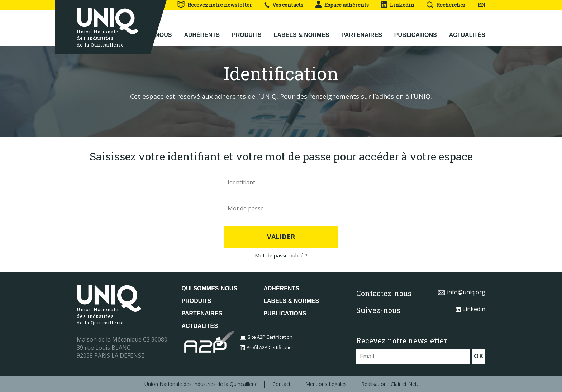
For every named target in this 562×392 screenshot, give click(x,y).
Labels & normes (302, 29)
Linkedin (398, 5)
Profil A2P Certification (267, 347)
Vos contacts (284, 5)
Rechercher (446, 5)
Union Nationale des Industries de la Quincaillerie (201, 384)
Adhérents (202, 29)
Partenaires (362, 29)
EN (482, 5)
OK (478, 356)
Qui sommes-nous (210, 288)
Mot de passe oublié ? (281, 255)
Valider (281, 237)
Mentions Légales (326, 384)
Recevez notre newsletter (215, 5)
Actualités (467, 29)
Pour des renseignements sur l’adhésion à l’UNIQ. (356, 96)
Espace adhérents (342, 5)
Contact (282, 384)
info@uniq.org (461, 292)
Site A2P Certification (266, 337)
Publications (416, 29)
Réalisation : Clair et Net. (390, 384)
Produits (247, 29)
